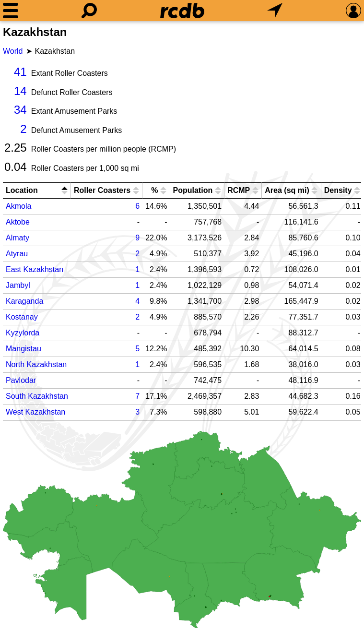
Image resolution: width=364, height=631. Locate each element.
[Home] (182, 11)
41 (20, 72)
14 (20, 91)
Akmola (18, 206)
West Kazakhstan (35, 412)
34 (20, 110)
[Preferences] (353, 11)
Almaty (18, 238)
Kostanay (22, 317)
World (13, 51)
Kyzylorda (23, 333)
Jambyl (18, 285)
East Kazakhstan (35, 269)
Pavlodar (21, 380)
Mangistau (23, 349)
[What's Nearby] (275, 11)
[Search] (89, 11)
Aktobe (18, 222)
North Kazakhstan (36, 364)
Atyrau (17, 254)
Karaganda (24, 301)
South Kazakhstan (37, 396)
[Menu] (11, 11)
